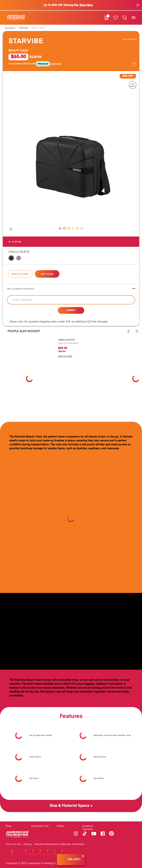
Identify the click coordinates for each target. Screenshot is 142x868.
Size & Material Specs (70, 806)
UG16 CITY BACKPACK (68, 343)
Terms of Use (13, 844)
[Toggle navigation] (133, 18)
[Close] (83, 856)
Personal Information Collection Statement (59, 844)
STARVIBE (24, 28)
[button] (60, 228)
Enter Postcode (22, 300)
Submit (71, 310)
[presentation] (128, 331)
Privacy (28, 844)
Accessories (10, 28)
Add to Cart (20, 274)
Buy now (47, 274)
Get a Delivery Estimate (20, 289)
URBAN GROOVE (66, 340)
